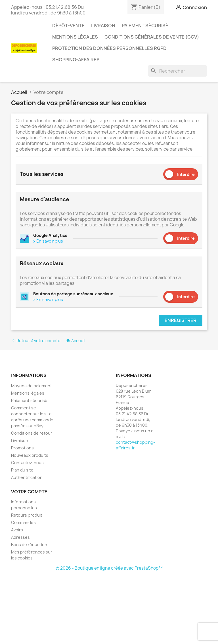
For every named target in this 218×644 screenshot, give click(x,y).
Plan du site (22, 470)
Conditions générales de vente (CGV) (152, 37)
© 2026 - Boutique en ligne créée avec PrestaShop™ (109, 568)
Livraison (103, 26)
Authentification (27, 477)
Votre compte (29, 492)
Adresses (20, 537)
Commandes (23, 522)
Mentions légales (75, 37)
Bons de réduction (29, 545)
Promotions (22, 448)
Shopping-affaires (76, 60)
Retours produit (27, 515)
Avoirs (17, 530)
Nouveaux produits (30, 455)
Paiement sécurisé (145, 26)
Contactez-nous (27, 463)
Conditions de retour (32, 433)
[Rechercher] (177, 71)
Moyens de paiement (32, 386)
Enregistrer (181, 320)
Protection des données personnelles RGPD (109, 48)
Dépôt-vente (68, 26)
